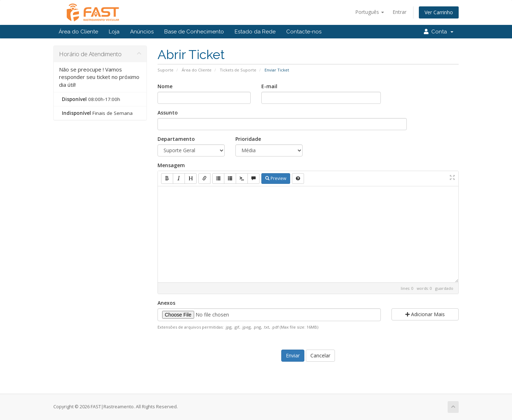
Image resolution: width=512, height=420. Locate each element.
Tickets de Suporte (238, 70)
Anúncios (142, 32)
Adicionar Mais (425, 314)
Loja (114, 32)
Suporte (166, 70)
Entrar (399, 12)
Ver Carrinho (439, 12)
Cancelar (320, 355)
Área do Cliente (78, 32)
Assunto (168, 113)
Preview (276, 178)
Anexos (166, 303)
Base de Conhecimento (194, 32)
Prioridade (248, 139)
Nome (165, 86)
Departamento (176, 139)
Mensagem (171, 165)
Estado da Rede (255, 32)
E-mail (269, 86)
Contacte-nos (304, 32)
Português (370, 12)
